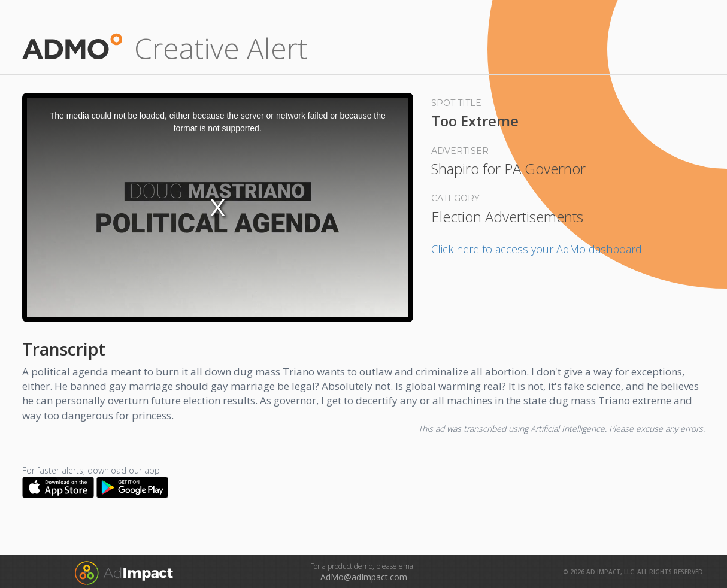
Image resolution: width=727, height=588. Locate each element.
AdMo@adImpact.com (364, 577)
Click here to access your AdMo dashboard (537, 249)
